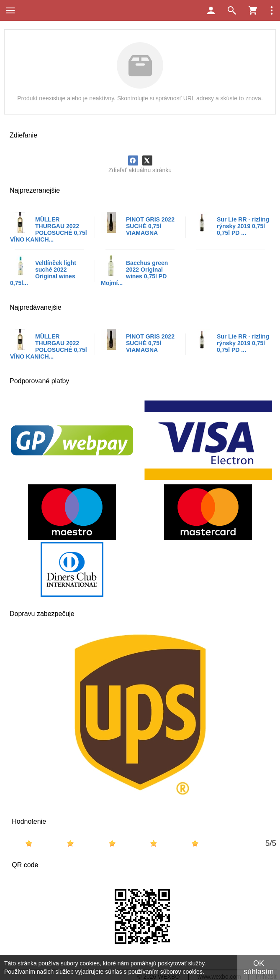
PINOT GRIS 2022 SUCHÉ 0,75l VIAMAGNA (150, 226)
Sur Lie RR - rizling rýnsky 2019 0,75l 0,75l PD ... (243, 226)
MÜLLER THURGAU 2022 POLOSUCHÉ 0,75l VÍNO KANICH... (49, 229)
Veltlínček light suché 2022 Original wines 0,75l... (43, 273)
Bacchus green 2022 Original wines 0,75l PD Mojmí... (134, 273)
